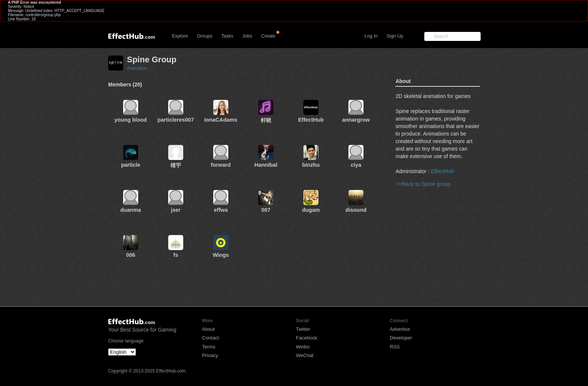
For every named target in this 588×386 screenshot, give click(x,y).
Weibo (303, 347)
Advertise (400, 329)
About (208, 329)
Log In (371, 36)
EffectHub (443, 171)
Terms (209, 347)
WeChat (305, 355)
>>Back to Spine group (423, 184)
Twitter (303, 329)
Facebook (307, 338)
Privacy (210, 355)
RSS (395, 347)
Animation (137, 68)
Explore (180, 36)
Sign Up (395, 36)
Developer (401, 338)
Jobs (247, 36)
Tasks (227, 36)
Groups (204, 36)
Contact (210, 338)
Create (268, 36)
